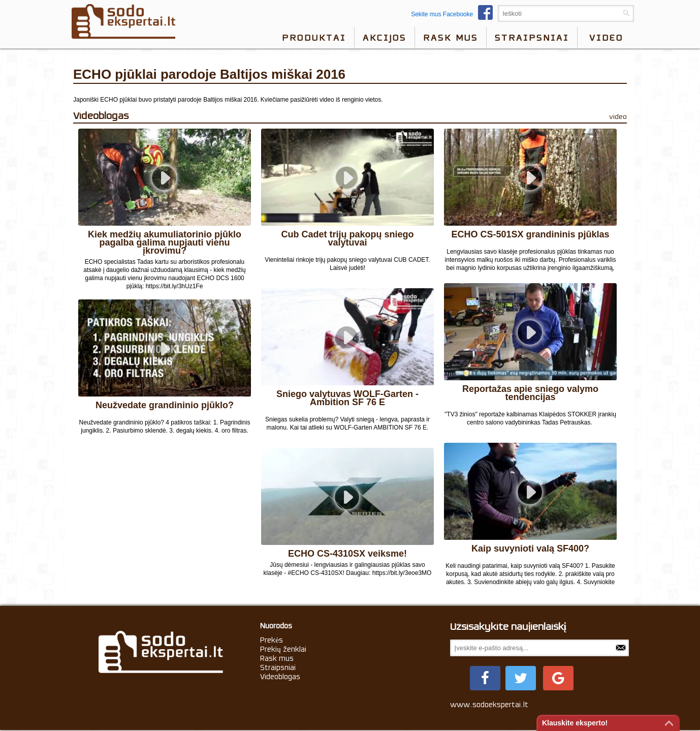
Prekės (272, 640)
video (606, 38)
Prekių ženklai (283, 649)
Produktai (314, 38)
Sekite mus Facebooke (454, 14)
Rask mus (451, 38)
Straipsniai (532, 38)
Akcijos (385, 38)
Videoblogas (280, 677)
